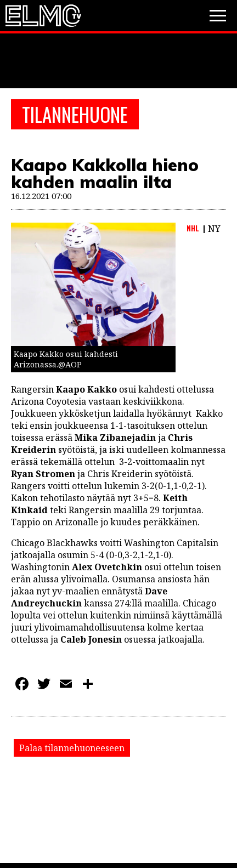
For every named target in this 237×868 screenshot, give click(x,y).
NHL (193, 228)
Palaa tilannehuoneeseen (72, 748)
